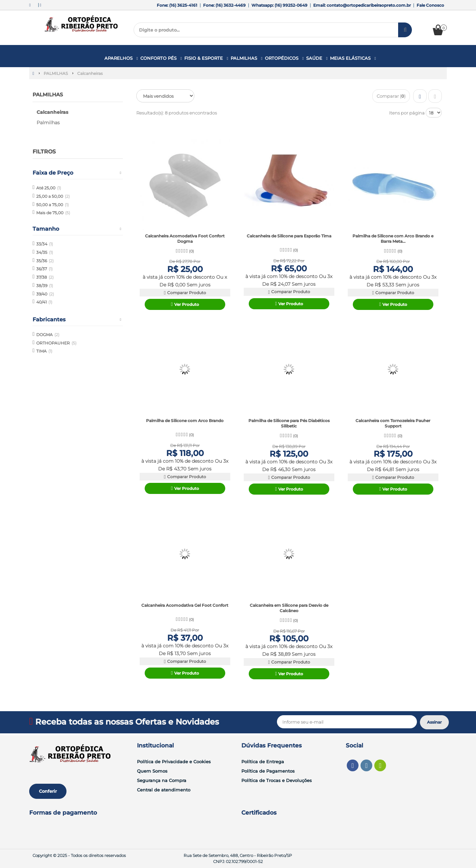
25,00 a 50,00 (53, 196)
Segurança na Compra (162, 780)
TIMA (44, 351)
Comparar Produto (185, 293)
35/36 (45, 260)
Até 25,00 (49, 188)
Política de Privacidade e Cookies (174, 762)
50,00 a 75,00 (53, 204)
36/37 (44, 269)
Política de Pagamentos (268, 771)
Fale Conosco (430, 5)
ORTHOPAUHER (56, 343)
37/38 (45, 277)
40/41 (44, 302)
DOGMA (48, 335)
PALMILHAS (49, 95)
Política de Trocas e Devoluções (277, 780)
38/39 (45, 286)
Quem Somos (152, 771)
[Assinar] (434, 722)
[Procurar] (405, 30)
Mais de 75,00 (53, 213)
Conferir (48, 791)
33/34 (45, 244)
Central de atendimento (164, 790)
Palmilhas (48, 123)
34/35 (45, 252)
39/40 (45, 294)
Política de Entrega (263, 762)
